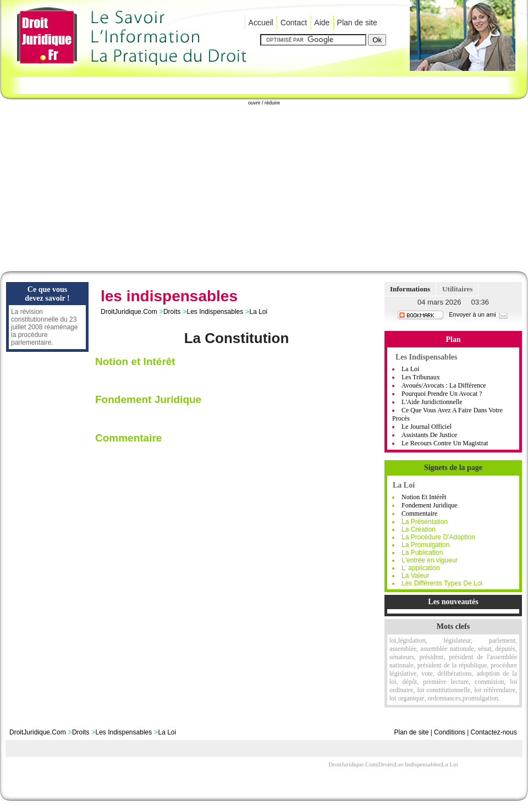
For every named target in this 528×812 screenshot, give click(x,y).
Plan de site (357, 23)
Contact (294, 23)
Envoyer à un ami (479, 314)
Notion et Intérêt (424, 497)
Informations (410, 289)
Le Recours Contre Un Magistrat (445, 443)
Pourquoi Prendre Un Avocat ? (442, 394)
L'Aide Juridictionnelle (432, 402)
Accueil (261, 23)
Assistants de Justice (429, 435)
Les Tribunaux (421, 377)
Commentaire (419, 513)
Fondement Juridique (430, 505)
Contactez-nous (494, 732)
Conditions (450, 732)
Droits (172, 312)
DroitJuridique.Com (129, 312)
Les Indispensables (215, 312)
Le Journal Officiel (427, 427)
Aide (322, 23)
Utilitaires (457, 289)
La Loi (258, 312)
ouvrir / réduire (264, 103)
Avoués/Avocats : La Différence (444, 385)
